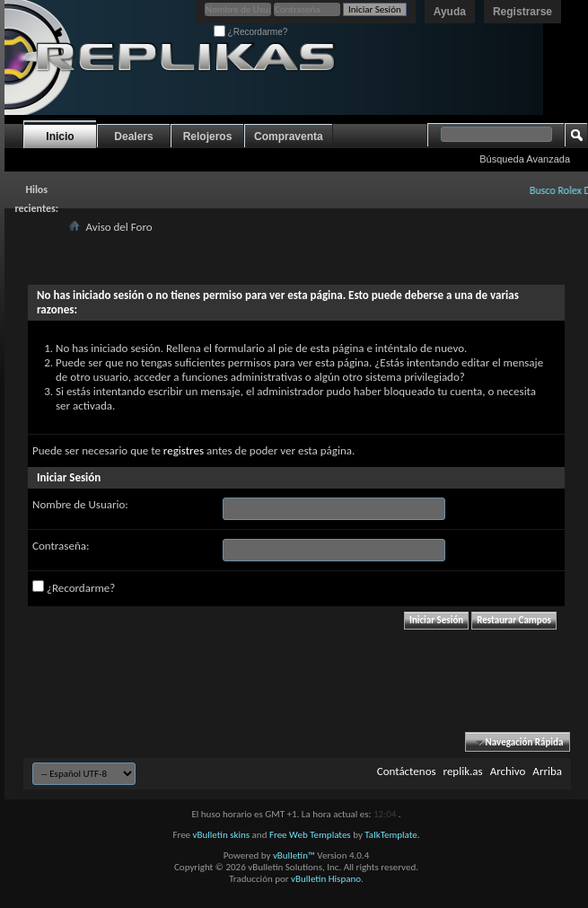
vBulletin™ (294, 855)
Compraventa (289, 137)
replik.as (463, 771)
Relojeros (208, 137)
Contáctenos (407, 771)
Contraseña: (61, 546)
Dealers (133, 137)
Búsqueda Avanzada (525, 159)
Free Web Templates (310, 835)
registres (184, 450)
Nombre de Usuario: (80, 504)
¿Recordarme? (250, 32)
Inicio (60, 137)
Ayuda (450, 12)
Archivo (508, 771)
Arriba (547, 771)
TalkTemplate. (392, 835)
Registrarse (522, 12)
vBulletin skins (222, 835)
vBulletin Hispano (326, 879)
